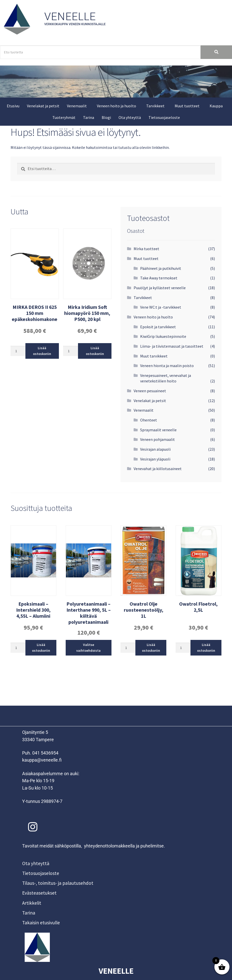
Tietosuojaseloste (164, 117)
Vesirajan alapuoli (155, 449)
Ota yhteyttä (130, 117)
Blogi (106, 117)
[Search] (100, 52)
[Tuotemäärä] (18, 351)
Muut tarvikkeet (154, 356)
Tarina (89, 117)
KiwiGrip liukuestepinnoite (163, 336)
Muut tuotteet (187, 106)
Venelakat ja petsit (43, 106)
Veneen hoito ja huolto (117, 106)
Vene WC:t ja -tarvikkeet (161, 307)
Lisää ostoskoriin (42, 351)
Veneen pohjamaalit (158, 439)
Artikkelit (32, 903)
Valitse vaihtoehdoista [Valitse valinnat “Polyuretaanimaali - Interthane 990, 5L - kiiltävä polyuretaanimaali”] (88, 648)
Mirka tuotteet (146, 249)
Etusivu (13, 106)
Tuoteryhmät (64, 117)
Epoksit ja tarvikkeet (158, 327)
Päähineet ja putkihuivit (161, 268)
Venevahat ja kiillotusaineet (158, 469)
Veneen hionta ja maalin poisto (167, 366)
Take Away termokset (159, 278)
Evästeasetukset (39, 893)
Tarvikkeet (155, 106)
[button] (78, 106)
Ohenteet (149, 420)
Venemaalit (77, 106)
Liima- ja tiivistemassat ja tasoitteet (172, 346)
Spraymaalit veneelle (158, 430)
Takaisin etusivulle (41, 923)
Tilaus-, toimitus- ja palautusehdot (58, 883)
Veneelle (70, 17)
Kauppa (216, 106)
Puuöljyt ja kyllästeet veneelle (160, 288)
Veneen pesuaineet (150, 391)
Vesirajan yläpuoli (155, 459)
